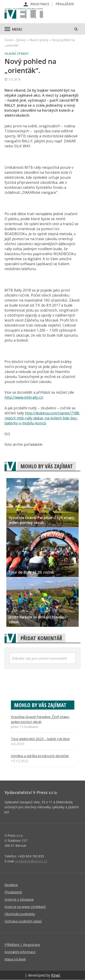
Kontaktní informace (20, 952)
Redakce (11, 885)
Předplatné (13, 892)
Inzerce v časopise (19, 899)
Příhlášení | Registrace (22, 945)
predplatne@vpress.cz (31, 861)
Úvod (8, 40)
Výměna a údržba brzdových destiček (40, 756)
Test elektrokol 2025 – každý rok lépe (40, 739)
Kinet (56, 975)
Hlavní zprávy (39, 40)
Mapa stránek (15, 959)
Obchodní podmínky (20, 914)
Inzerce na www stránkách (25, 907)
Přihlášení (65, 4)
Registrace (40, 4)
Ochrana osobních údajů (23, 921)
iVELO (24, 14)
